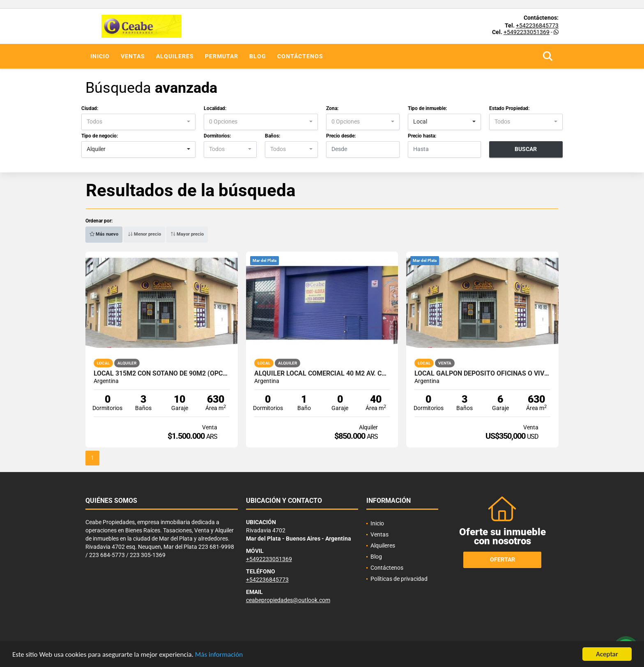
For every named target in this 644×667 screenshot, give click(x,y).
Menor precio (144, 234)
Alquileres (175, 56)
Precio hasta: (422, 136)
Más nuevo (104, 234)
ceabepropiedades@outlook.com (288, 600)
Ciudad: (90, 108)
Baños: (273, 136)
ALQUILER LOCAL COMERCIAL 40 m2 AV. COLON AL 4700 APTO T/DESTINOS (322, 374)
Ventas (133, 56)
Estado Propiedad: (509, 108)
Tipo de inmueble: (427, 108)
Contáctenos (300, 56)
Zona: (332, 108)
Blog (258, 56)
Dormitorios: (217, 136)
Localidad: (215, 108)
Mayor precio (187, 234)
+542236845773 (537, 25)
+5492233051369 (527, 32)
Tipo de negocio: (100, 136)
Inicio (100, 56)
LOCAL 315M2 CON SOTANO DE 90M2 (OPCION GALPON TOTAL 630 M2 (162, 374)
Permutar (222, 56)
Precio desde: (341, 136)
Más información (219, 656)
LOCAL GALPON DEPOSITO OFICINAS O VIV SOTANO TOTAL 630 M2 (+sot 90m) (482, 374)
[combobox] (138, 122)
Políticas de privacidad (399, 579)
